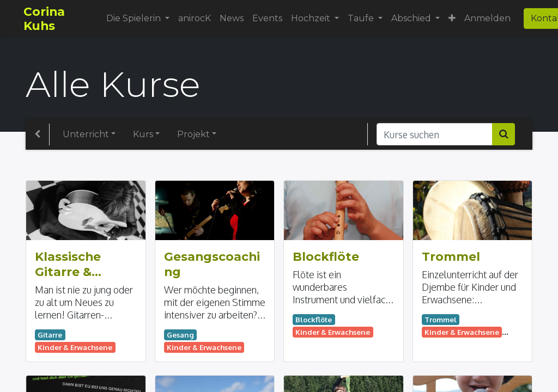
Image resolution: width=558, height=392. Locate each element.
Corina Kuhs (46, 19)
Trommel (451, 256)
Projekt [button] (193, 134)
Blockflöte (326, 256)
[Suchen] (504, 134)
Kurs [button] (143, 134)
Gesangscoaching (212, 264)
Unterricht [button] (86, 134)
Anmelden (490, 18)
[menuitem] (196, 19)
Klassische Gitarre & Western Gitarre (68, 265)
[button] (454, 19)
